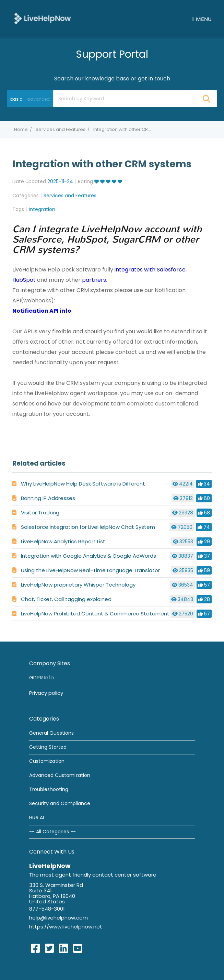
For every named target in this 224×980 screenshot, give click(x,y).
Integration (42, 209)
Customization (47, 761)
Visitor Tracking (40, 513)
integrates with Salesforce (150, 270)
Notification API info (42, 311)
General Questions (51, 733)
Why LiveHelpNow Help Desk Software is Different (83, 484)
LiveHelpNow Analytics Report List (63, 541)
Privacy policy (46, 693)
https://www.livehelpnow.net (66, 927)
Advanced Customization (60, 775)
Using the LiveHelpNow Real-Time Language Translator (90, 570)
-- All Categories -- (52, 832)
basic (16, 99)
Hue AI (37, 817)
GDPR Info (42, 677)
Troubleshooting (49, 789)
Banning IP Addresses (48, 498)
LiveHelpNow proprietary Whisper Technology (78, 585)
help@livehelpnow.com (58, 918)
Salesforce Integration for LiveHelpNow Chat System (88, 527)
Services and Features (61, 129)
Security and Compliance (60, 803)
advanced (38, 99)
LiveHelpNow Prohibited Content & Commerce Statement (95, 614)
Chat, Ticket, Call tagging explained (66, 599)
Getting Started (48, 747)
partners (94, 280)
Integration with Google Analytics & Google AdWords (89, 556)
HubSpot (24, 280)
